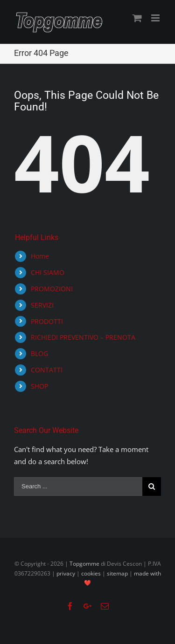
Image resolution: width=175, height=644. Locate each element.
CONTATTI (47, 370)
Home (40, 256)
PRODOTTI (47, 321)
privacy (66, 573)
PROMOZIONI (52, 289)
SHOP (39, 386)
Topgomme (85, 564)
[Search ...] (78, 486)
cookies (91, 573)
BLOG (39, 353)
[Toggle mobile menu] (156, 18)
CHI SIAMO (48, 272)
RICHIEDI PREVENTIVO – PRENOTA (83, 337)
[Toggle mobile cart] (137, 18)
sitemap (117, 573)
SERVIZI (42, 305)
